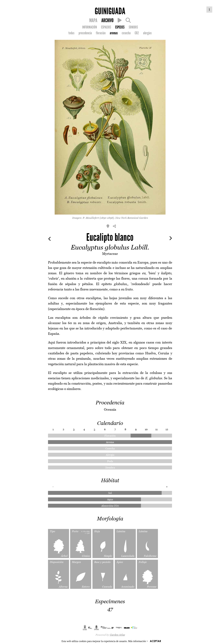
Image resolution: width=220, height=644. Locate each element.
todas (71, 33)
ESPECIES (120, 27)
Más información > (138, 641)
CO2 (137, 33)
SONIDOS (133, 27)
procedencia (85, 33)
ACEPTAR (155, 641)
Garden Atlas (117, 635)
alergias (147, 33)
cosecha (126, 33)
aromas (114, 33)
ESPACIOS (106, 27)
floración (101, 33)
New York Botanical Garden (132, 218)
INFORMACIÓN (89, 27)
